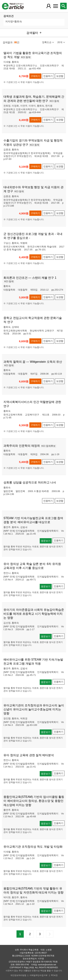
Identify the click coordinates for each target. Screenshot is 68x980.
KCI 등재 (26, 57)
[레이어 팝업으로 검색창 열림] (63, 6)
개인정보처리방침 (18, 975)
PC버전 (54, 975)
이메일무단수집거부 (39, 975)
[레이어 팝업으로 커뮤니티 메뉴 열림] (55, 6)
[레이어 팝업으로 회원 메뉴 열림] (49, 6)
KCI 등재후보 (49, 446)
